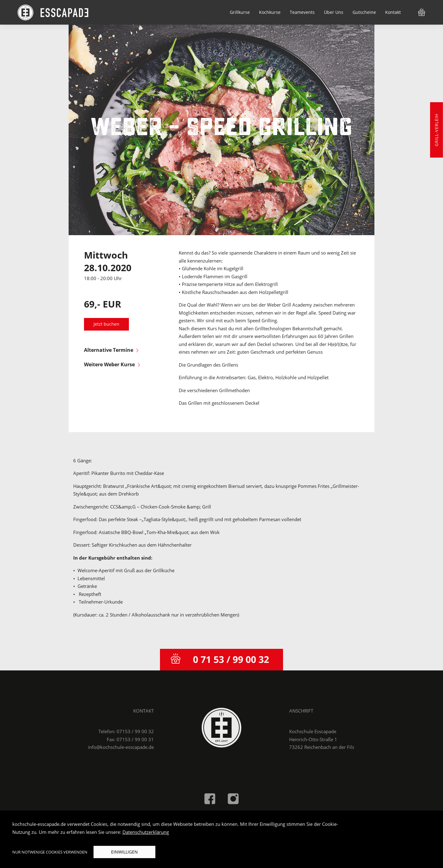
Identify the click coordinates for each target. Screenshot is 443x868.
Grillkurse (240, 12)
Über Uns (334, 12)
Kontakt (393, 12)
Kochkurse (270, 12)
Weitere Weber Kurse (112, 364)
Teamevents (302, 12)
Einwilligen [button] (124, 852)
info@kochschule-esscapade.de (121, 747)
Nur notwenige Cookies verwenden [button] (50, 852)
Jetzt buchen (106, 324)
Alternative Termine (111, 350)
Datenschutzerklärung (146, 832)
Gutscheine (364, 12)
